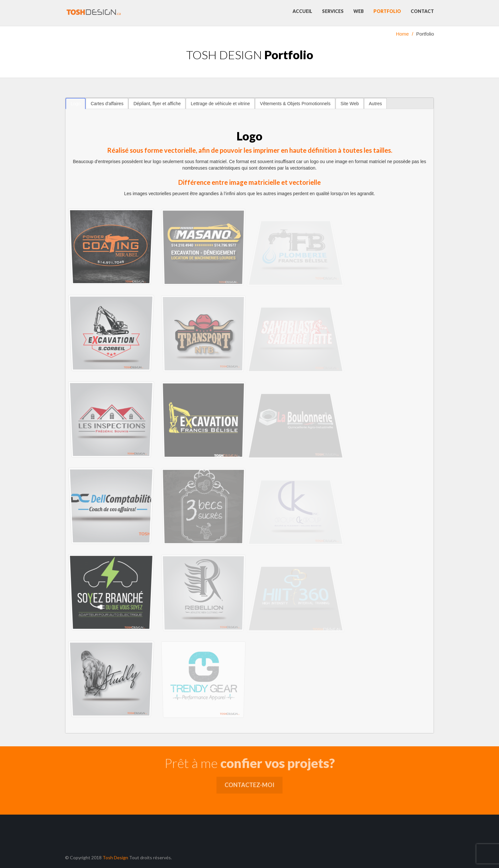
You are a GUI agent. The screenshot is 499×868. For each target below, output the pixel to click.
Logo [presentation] (76, 104)
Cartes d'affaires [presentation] (107, 104)
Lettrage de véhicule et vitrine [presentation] (220, 104)
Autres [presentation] (375, 104)
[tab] (76, 104)
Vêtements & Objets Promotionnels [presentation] (295, 104)
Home (402, 34)
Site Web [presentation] (350, 104)
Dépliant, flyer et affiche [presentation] (157, 104)
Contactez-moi (249, 785)
